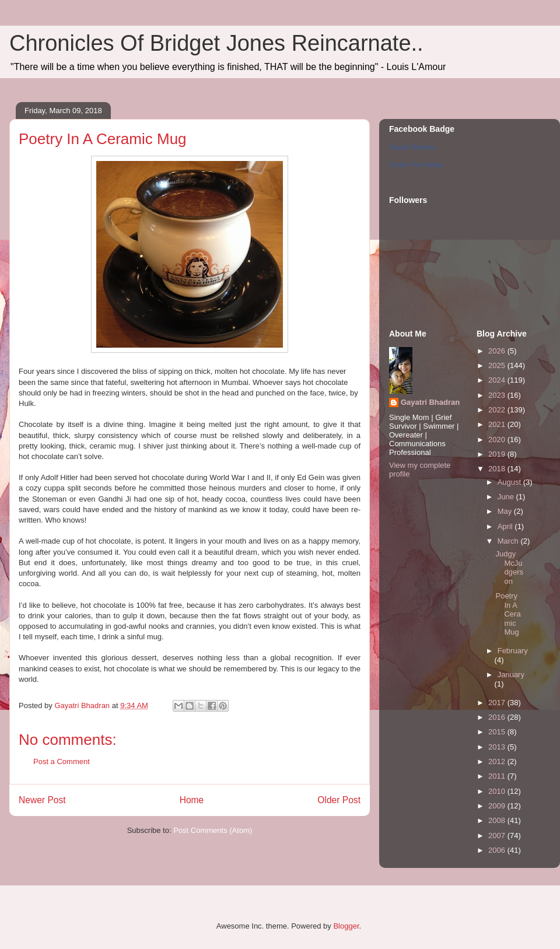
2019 (498, 454)
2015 (498, 732)
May (506, 511)
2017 (498, 703)
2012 (498, 761)
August (510, 482)
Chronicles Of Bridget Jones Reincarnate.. (216, 43)
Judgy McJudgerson (509, 568)
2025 (498, 365)
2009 (498, 806)
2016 (498, 717)
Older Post (339, 800)
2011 (498, 776)
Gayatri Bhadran (412, 147)
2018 (498, 469)
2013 (498, 747)
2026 (498, 351)
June (507, 497)
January (511, 675)
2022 (498, 410)
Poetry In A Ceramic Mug (508, 614)
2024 (498, 380)
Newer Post (42, 800)
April (506, 526)
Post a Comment (62, 761)
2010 (498, 791)
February (513, 651)
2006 (498, 850)
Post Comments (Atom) (213, 830)
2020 (498, 440)
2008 (498, 820)
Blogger (346, 926)
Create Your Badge (416, 164)
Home (192, 800)
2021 (498, 424)
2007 (498, 836)
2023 (498, 395)
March (509, 541)
